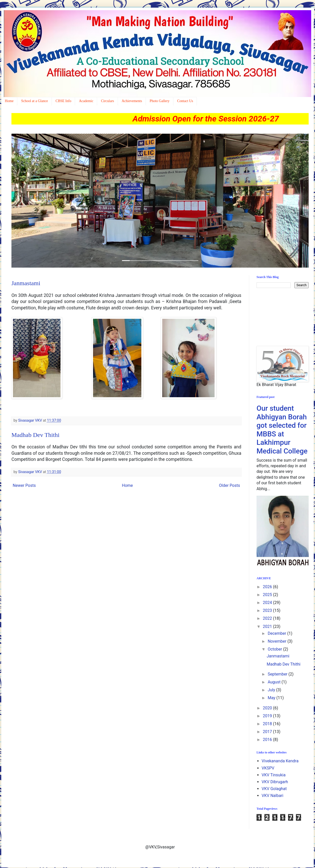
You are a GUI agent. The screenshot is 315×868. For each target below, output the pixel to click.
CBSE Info (64, 101)
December (277, 633)
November (277, 641)
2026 (268, 587)
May (272, 698)
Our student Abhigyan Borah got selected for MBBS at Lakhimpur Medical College (282, 430)
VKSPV (268, 768)
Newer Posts (24, 485)
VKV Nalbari (272, 796)
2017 (268, 732)
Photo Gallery (160, 101)
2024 (268, 603)
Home (9, 101)
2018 (268, 724)
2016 (268, 740)
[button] (34, 201)
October (275, 649)
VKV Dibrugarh (275, 782)
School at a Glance (34, 101)
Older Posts (229, 485)
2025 (268, 595)
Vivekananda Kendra (280, 761)
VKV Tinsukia (274, 775)
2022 (268, 618)
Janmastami (26, 283)
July (272, 690)
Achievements (132, 101)
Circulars (107, 101)
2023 (268, 610)
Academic (86, 101)
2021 (268, 626)
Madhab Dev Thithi (35, 435)
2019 (268, 716)
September (278, 674)
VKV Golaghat (274, 789)
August (275, 682)
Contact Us (185, 101)
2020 (268, 708)
